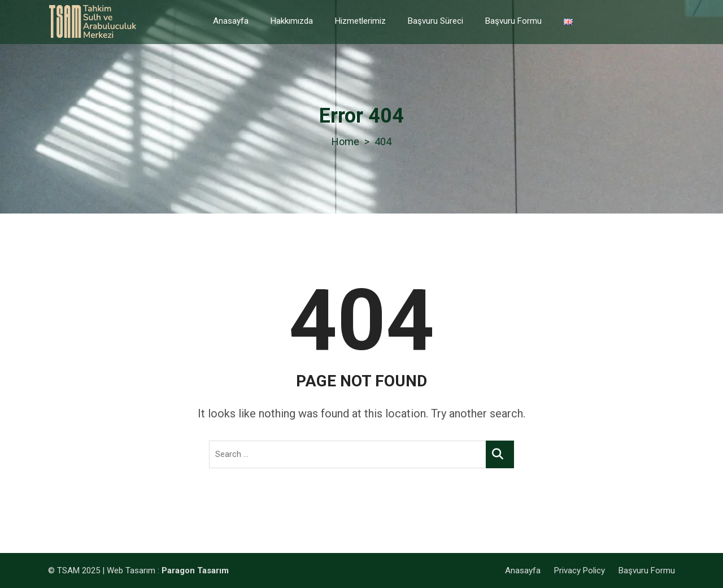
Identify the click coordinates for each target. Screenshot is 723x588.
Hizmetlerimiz (360, 21)
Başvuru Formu (513, 21)
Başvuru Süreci (435, 21)
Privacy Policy (580, 570)
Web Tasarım (131, 570)
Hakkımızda (292, 21)
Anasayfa (231, 21)
